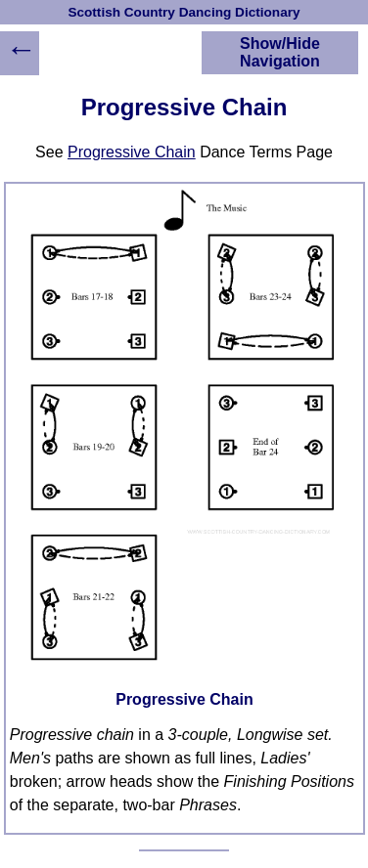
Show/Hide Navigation (280, 52)
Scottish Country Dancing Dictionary (184, 12)
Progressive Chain (132, 152)
